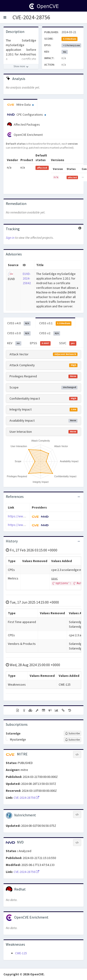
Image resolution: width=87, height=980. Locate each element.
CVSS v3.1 (55, 323)
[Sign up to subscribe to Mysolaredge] (72, 740)
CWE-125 (21, 953)
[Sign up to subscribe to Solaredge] (72, 733)
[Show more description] (21, 67)
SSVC (68, 343)
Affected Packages (24, 125)
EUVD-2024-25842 (27, 278)
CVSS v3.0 (19, 333)
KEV (14, 343)
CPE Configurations (27, 115)
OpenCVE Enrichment (25, 135)
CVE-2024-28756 (31, 17)
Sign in (10, 238)
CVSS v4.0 (19, 323)
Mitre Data (20, 105)
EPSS (40, 343)
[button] (5, 17)
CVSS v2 (50, 333)
